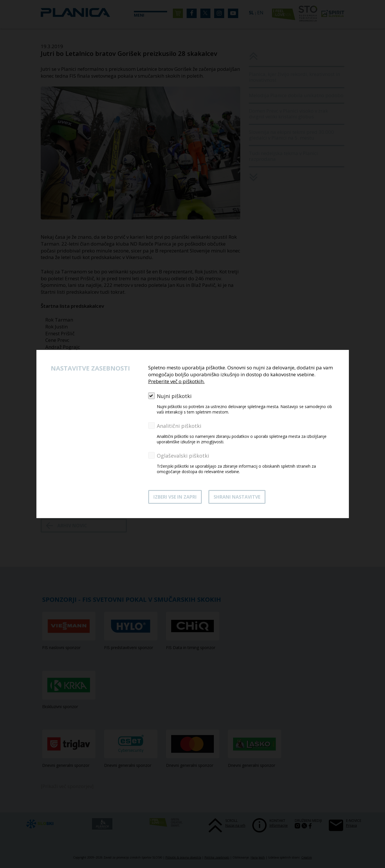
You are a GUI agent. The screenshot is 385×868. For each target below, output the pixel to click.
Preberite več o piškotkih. (176, 381)
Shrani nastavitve (237, 497)
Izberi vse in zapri (175, 497)
